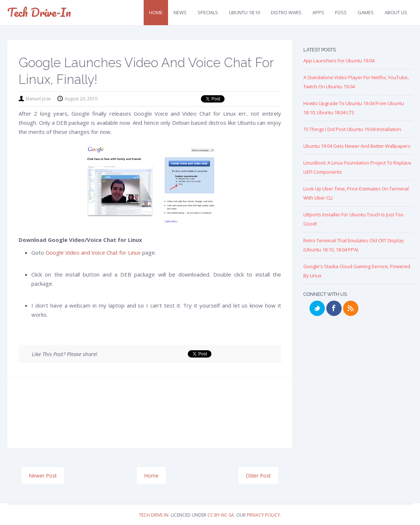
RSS (351, 308)
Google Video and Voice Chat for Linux (93, 252)
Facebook (334, 308)
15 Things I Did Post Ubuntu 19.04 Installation (352, 129)
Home (156, 12)
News (180, 12)
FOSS (341, 12)
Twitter (317, 308)
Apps (318, 12)
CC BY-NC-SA (221, 515)
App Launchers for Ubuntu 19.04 (339, 61)
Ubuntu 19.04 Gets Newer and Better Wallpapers (357, 146)
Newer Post (43, 476)
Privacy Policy (263, 515)
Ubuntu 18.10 (244, 12)
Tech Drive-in (39, 12)
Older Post (258, 476)
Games (366, 12)
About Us (396, 12)
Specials (208, 12)
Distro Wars (286, 12)
